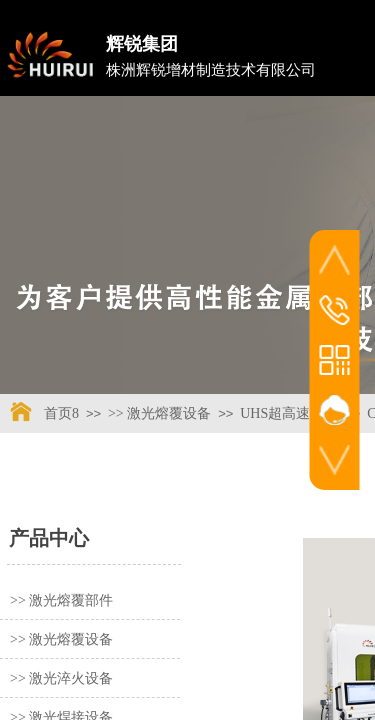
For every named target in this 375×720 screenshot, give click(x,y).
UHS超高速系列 (289, 413)
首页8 (61, 413)
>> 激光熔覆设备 (159, 413)
